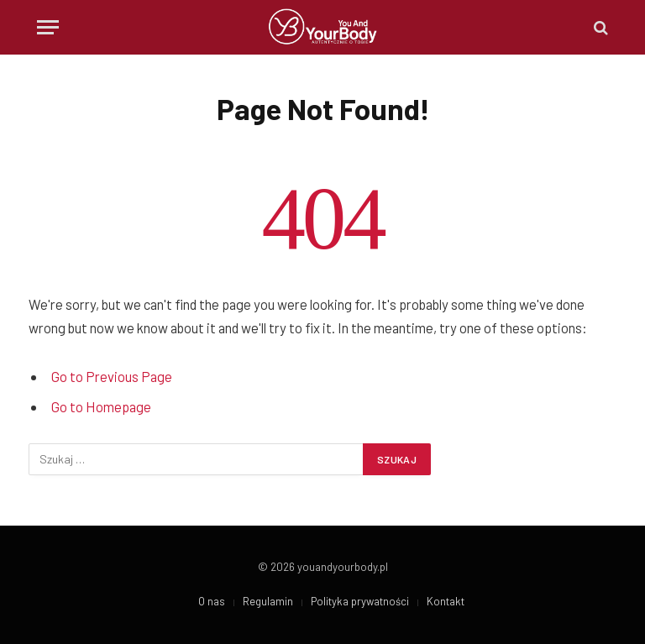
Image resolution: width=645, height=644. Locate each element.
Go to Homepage (101, 406)
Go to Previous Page (112, 376)
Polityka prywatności (360, 601)
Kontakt (446, 601)
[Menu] (48, 27)
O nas (212, 601)
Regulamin (268, 601)
